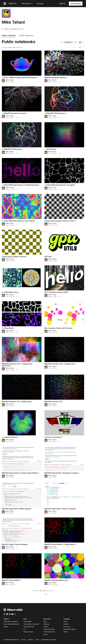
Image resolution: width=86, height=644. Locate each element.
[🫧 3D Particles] (64, 135)
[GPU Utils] (64, 242)
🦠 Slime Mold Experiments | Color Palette (18, 221)
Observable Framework (31, 624)
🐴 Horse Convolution (53, 437)
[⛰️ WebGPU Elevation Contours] (22, 99)
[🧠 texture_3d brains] (22, 423)
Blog (45, 621)
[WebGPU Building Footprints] (64, 63)
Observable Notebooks (11, 624)
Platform (13, 3)
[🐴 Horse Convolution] (64, 423)
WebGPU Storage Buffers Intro (56, 580)
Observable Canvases (11, 621)
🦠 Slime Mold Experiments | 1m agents (60, 185)
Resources (28, 3)
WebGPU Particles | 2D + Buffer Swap (17, 402)
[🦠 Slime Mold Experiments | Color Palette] (22, 206)
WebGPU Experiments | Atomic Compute (60, 509)
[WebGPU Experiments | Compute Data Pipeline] (22, 459)
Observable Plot (29, 627)
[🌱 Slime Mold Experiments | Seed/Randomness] (22, 171)
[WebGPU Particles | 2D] (64, 387)
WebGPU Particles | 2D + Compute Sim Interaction (17, 365)
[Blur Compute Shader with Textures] (64, 314)
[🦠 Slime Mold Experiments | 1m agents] (64, 171)
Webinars (47, 624)
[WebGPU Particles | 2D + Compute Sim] (64, 349)
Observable (27, 621)
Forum (46, 634)
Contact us (67, 627)
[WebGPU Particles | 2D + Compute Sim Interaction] (22, 349)
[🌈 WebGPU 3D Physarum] (22, 135)
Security (30, 640)
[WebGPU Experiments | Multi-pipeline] (22, 494)
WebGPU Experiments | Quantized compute (61, 473)
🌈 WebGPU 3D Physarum (12, 149)
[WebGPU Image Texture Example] (22, 530)
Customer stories (49, 629)
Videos (46, 627)
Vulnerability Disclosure (49, 640)
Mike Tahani (10, 80)
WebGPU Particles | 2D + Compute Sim (60, 364)
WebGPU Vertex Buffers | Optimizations (60, 544)
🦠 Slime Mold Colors (10, 292)
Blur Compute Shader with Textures (58, 328)
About (65, 621)
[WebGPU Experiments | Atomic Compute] (64, 494)
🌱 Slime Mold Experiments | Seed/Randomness (21, 185)
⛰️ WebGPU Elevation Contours (14, 113)
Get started (76, 4)
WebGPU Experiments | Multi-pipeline (17, 509)
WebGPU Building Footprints (55, 78)
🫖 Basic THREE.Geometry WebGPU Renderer (19, 78)
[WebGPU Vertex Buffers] (22, 566)
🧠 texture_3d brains (10, 437)
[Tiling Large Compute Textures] (22, 242)
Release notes (28, 632)
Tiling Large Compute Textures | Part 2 (60, 221)
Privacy (24, 640)
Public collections (26, 35)
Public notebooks (9, 35)
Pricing (40, 4)
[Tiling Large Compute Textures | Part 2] (64, 206)
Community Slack (49, 632)
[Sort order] (76, 42)
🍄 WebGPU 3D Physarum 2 (55, 113)
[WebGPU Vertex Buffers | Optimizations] (64, 530)
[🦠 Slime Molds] (22, 314)
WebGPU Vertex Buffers (11, 580)
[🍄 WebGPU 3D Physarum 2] (64, 99)
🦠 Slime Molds (8, 328)
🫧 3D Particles (50, 149)
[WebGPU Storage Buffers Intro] (64, 566)
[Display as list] (83, 42)
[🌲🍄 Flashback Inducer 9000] (64, 278)
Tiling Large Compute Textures (14, 257)
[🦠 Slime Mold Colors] (22, 278)
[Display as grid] (80, 42)
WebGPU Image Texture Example (15, 544)
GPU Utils (48, 257)
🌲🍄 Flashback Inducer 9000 (56, 292)
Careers (66, 624)
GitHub (66, 632)
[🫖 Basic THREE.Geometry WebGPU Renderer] (22, 63)
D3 (24, 629)
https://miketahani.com (14, 29)
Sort (61, 42)
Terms (37, 640)
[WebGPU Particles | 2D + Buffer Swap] (22, 387)
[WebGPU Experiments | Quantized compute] (64, 459)
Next (81, 47)
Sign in (62, 3)
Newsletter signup (69, 629)
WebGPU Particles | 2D (53, 402)
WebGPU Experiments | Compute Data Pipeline (20, 473)
